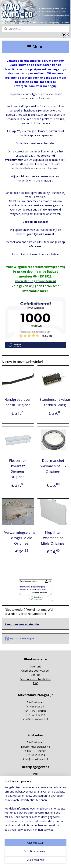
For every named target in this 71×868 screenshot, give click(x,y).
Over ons (35, 666)
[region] (35, 810)
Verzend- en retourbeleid (35, 679)
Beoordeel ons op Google (22, 624)
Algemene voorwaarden (35, 671)
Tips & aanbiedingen (19, 639)
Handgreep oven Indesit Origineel (18, 402)
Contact (35, 675)
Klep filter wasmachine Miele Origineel (53, 538)
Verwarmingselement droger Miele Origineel (22, 538)
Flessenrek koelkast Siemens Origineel (18, 469)
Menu (35, 47)
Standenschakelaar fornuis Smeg (55, 402)
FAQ (36, 683)
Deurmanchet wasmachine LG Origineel (53, 466)
